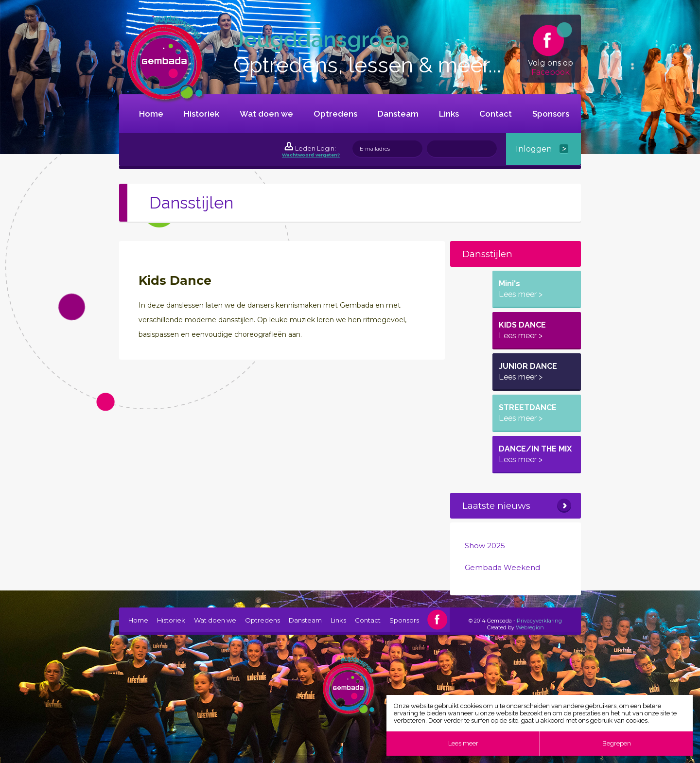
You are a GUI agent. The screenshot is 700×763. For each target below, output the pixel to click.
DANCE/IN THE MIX (535, 454)
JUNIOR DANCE (528, 372)
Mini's (521, 289)
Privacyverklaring (539, 621)
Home (151, 114)
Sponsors (551, 114)
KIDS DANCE (522, 330)
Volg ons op (551, 49)
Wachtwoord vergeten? (311, 155)
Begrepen (617, 743)
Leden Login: (315, 148)
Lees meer (463, 743)
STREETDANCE (528, 413)
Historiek (201, 114)
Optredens (335, 114)
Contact (496, 114)
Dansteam (398, 114)
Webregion (530, 627)
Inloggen (534, 149)
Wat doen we (266, 114)
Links (449, 114)
